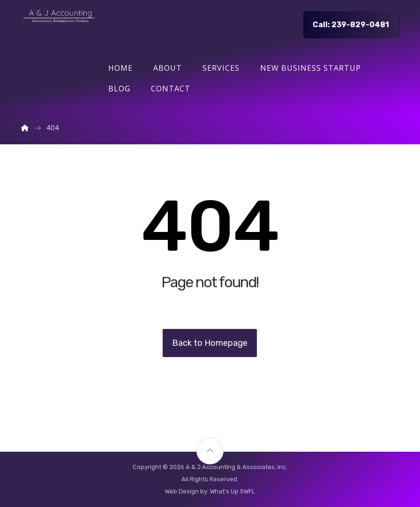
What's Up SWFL (232, 491)
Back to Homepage (210, 343)
